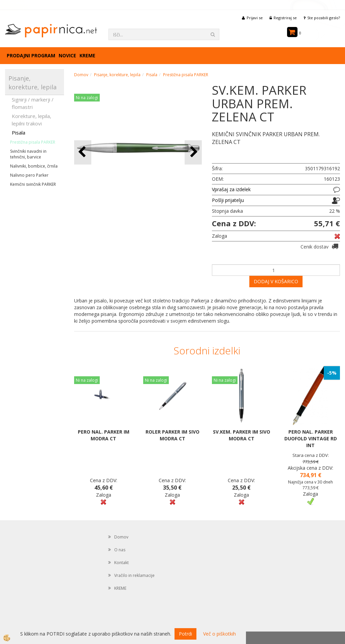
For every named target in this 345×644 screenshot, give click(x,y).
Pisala (19, 133)
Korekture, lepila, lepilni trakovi (32, 120)
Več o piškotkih (219, 634)
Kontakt (121, 563)
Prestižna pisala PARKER (33, 142)
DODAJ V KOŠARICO (276, 281)
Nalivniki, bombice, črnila (34, 166)
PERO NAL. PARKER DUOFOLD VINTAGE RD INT (311, 438)
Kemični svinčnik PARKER (33, 184)
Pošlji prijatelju (228, 200)
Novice (67, 55)
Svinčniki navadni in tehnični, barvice (28, 154)
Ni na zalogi (87, 98)
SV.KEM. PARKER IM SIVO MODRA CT (242, 435)
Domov (81, 75)
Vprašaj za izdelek (231, 189)
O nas (120, 550)
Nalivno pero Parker (29, 175)
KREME (87, 55)
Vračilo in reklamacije (134, 575)
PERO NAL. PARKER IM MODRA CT (104, 435)
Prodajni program (31, 55)
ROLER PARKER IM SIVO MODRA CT (172, 435)
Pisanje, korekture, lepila (117, 75)
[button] (193, 152)
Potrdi (185, 634)
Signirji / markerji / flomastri (33, 103)
